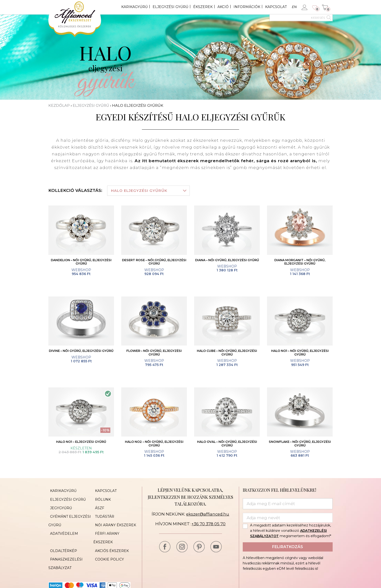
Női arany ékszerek (114, 522)
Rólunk (101, 500)
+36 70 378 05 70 (209, 526)
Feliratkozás (288, 549)
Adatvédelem (62, 529)
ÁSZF (98, 507)
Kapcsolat (276, 7)
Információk (247, 7)
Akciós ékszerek (110, 536)
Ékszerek (203, 7)
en (294, 7)
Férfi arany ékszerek (116, 529)
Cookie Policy (108, 544)
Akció (223, 7)
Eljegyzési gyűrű (170, 7)
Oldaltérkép (62, 536)
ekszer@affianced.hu (208, 517)
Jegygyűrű (59, 507)
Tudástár (103, 515)
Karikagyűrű (134, 7)
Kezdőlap (59, 105)
